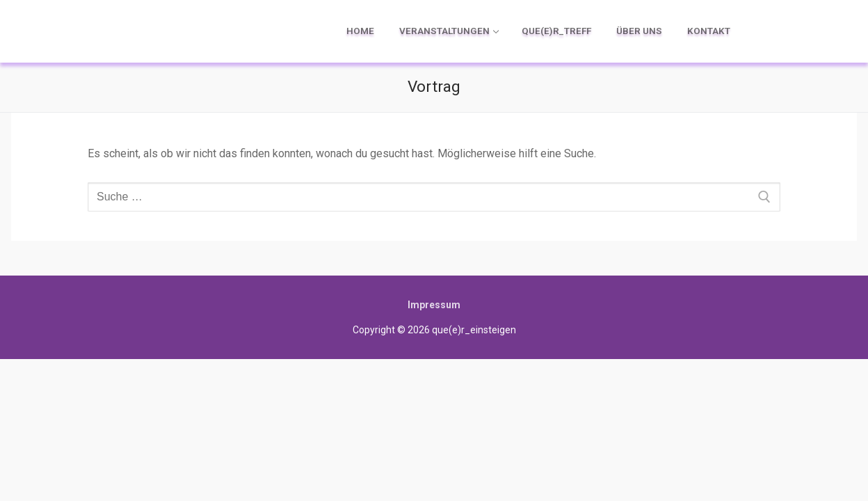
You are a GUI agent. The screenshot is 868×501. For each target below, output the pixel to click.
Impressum (434, 305)
